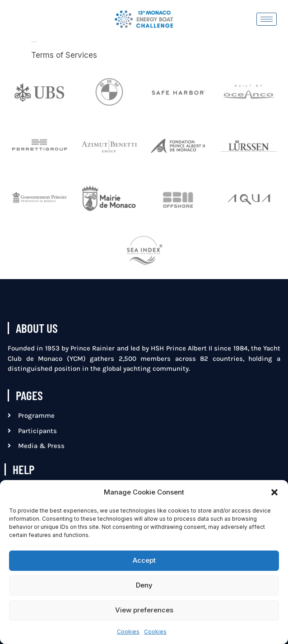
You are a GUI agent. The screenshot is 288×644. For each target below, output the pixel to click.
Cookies (128, 632)
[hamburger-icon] (267, 19)
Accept (144, 560)
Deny (144, 585)
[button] (274, 492)
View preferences (144, 610)
